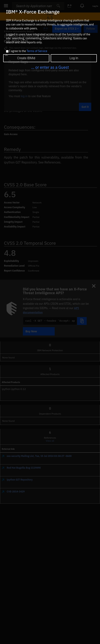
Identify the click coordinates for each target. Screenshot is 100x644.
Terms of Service (37, 51)
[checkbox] (7, 51)
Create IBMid (26, 58)
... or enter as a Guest (50, 67)
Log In (74, 58)
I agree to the (28, 51)
